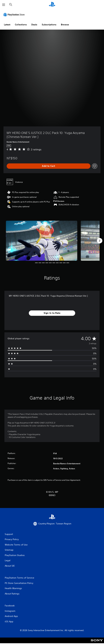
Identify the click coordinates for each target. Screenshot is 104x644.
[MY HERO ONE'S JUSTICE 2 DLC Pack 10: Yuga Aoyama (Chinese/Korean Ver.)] (42, 241)
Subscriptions (49, 25)
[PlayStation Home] (52, 5)
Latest (7, 25)
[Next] (100, 241)
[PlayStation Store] (15, 14)
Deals (34, 25)
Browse (65, 25)
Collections (21, 25)
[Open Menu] (4, 5)
